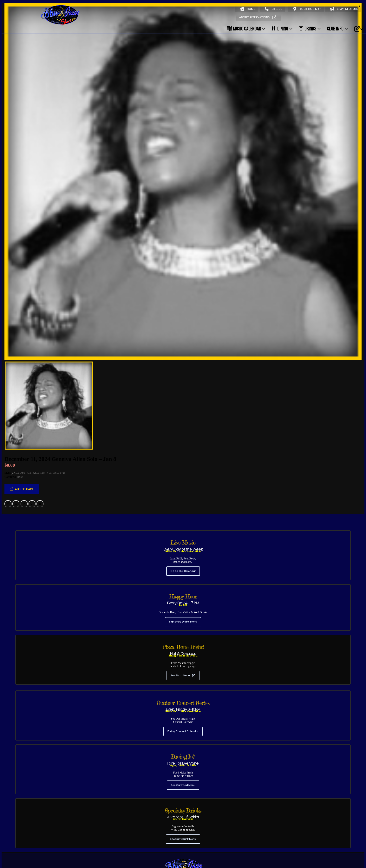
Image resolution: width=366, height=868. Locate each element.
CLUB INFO (335, 29)
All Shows (12, 849)
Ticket (20, 425)
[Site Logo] (60, 15)
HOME (247, 9)
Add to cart (24, 437)
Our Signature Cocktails (99, 858)
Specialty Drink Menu (183, 787)
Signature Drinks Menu (183, 570)
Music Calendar (244, 29)
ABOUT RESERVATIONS (258, 17)
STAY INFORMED (344, 9)
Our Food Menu (71, 858)
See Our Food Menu (183, 733)
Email (40, 452)
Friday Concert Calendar (183, 679)
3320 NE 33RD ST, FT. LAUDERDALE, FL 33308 (183, 840)
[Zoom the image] (183, 808)
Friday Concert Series (36, 849)
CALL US (273, 9)
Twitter (16, 452)
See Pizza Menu (183, 624)
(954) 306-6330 (182, 832)
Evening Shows (62, 849)
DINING (280, 29)
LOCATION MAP (307, 9)
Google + (32, 452)
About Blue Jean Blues (20, 858)
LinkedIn (24, 452)
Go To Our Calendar (183, 519)
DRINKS (308, 29)
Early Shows (83, 849)
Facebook (8, 452)
